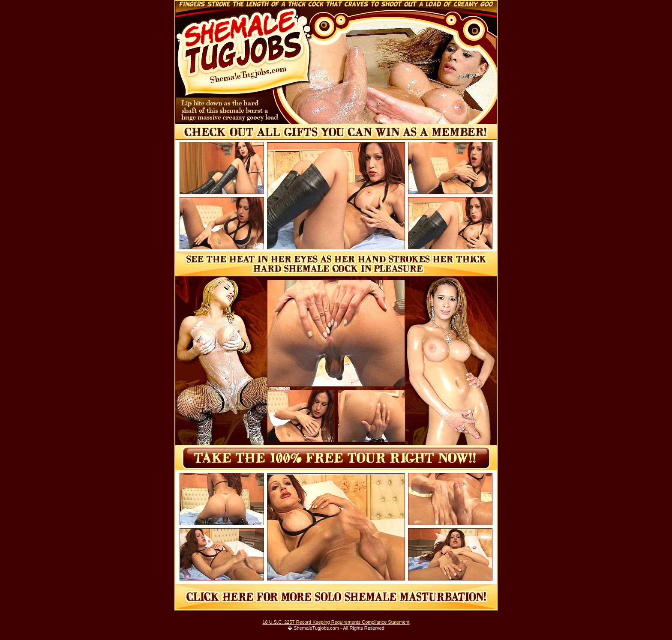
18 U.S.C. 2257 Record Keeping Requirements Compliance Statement (336, 622)
